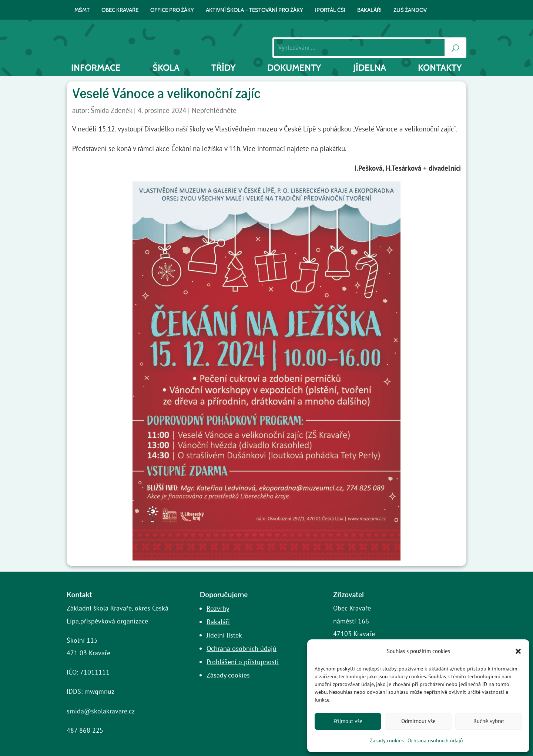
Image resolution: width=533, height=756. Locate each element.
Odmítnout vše (418, 721)
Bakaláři (218, 622)
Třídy (224, 68)
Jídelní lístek (224, 635)
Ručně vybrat (489, 721)
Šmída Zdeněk (111, 110)
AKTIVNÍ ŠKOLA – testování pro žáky (254, 10)
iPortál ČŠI (330, 10)
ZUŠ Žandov (410, 10)
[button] (518, 651)
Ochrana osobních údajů (435, 740)
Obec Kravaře (120, 10)
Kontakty (440, 68)
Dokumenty (294, 68)
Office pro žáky (172, 10)
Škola (166, 68)
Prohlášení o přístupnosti (243, 662)
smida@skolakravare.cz (101, 711)
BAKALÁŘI (369, 10)
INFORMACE (96, 68)
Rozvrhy (218, 608)
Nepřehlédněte (214, 110)
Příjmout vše (348, 721)
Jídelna (370, 68)
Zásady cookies (387, 740)
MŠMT (82, 10)
